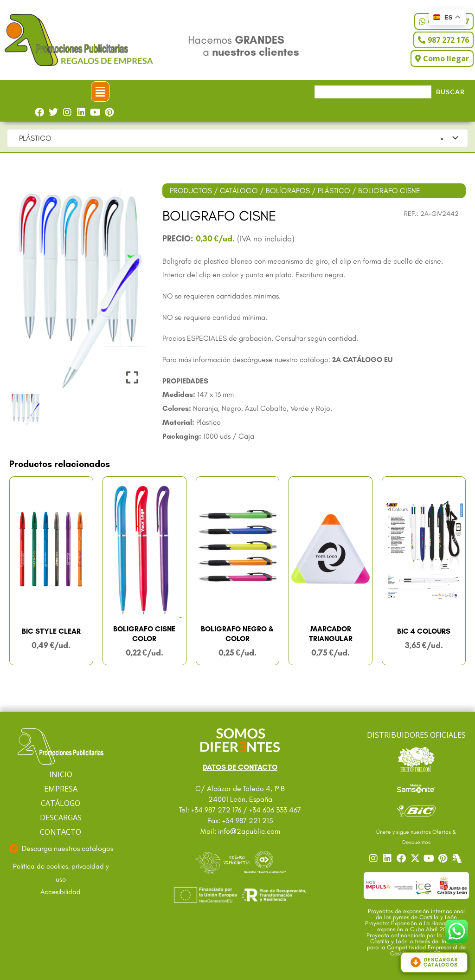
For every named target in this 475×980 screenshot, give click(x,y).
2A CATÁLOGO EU (362, 360)
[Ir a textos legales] (61, 873)
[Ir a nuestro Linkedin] (388, 858)
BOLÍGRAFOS (288, 191)
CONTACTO (61, 832)
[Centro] (458, 858)
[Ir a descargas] (61, 849)
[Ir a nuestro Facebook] (402, 858)
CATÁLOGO (239, 191)
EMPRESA (61, 789)
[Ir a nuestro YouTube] (430, 858)
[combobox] (237, 138)
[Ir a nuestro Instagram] (374, 858)
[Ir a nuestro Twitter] (416, 858)
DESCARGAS (61, 818)
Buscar (450, 92)
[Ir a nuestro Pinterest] (444, 858)
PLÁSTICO (334, 191)
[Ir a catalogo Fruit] (416, 759)
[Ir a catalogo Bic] (416, 811)
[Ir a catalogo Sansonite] (416, 788)
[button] (100, 91)
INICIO (61, 774)
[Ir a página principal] (61, 747)
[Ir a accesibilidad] (61, 892)
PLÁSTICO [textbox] (228, 138)
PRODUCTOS (191, 191)
